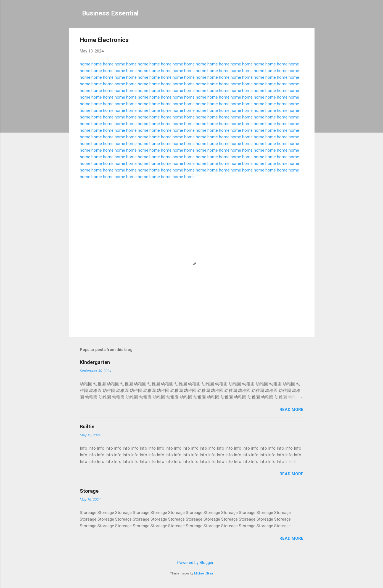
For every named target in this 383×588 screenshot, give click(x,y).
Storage (89, 491)
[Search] (311, 15)
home (85, 64)
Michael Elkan (204, 574)
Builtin (87, 427)
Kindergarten (95, 362)
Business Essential (110, 13)
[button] (300, 41)
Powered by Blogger (191, 563)
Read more (291, 410)
